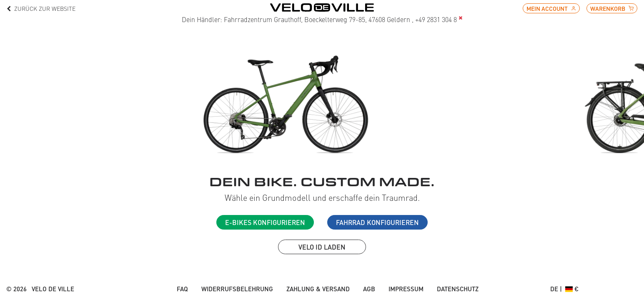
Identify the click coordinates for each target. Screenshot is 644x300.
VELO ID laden (322, 247)
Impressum (406, 289)
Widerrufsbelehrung (237, 289)
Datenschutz (458, 289)
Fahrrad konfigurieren (377, 222)
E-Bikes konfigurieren (265, 222)
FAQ (182, 289)
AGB (369, 289)
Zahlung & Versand (318, 289)
